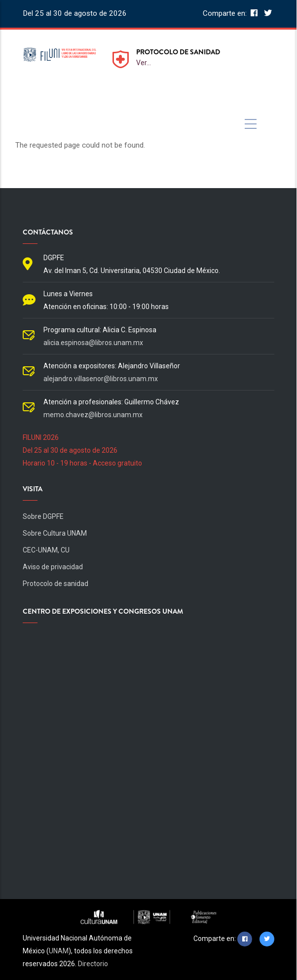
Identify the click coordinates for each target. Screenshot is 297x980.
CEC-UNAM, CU (46, 550)
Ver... (144, 63)
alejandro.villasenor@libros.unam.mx (101, 379)
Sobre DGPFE (43, 516)
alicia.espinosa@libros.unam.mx (93, 343)
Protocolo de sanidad (56, 584)
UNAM (59, 951)
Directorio (93, 964)
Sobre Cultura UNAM (55, 533)
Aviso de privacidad (53, 567)
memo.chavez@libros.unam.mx (93, 415)
